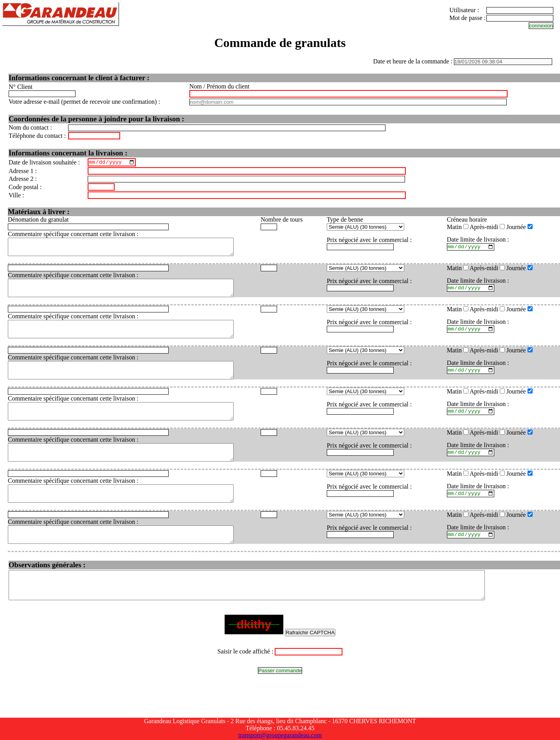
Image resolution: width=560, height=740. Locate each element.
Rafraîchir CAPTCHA (310, 668)
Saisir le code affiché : (246, 687)
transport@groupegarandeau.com (280, 736)
